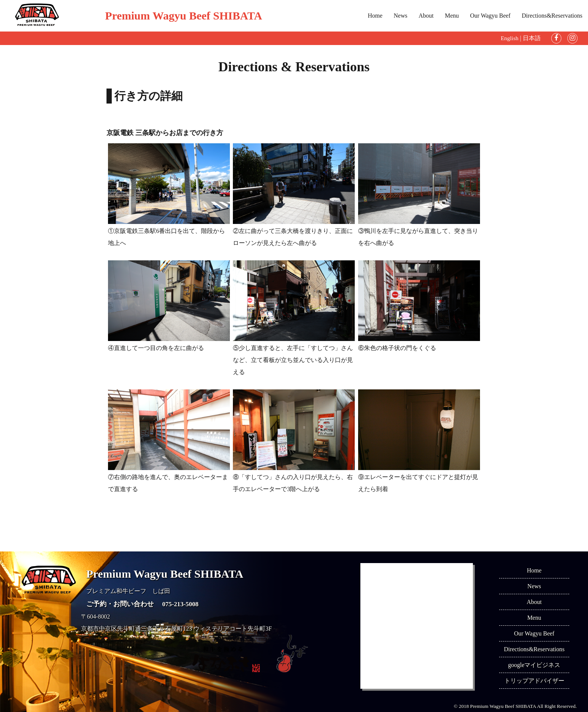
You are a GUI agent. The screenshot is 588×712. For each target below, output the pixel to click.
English (509, 38)
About (426, 16)
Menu (452, 16)
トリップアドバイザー (534, 681)
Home (375, 16)
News (400, 16)
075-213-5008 (181, 604)
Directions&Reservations (552, 16)
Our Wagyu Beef (490, 16)
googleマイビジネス (534, 665)
